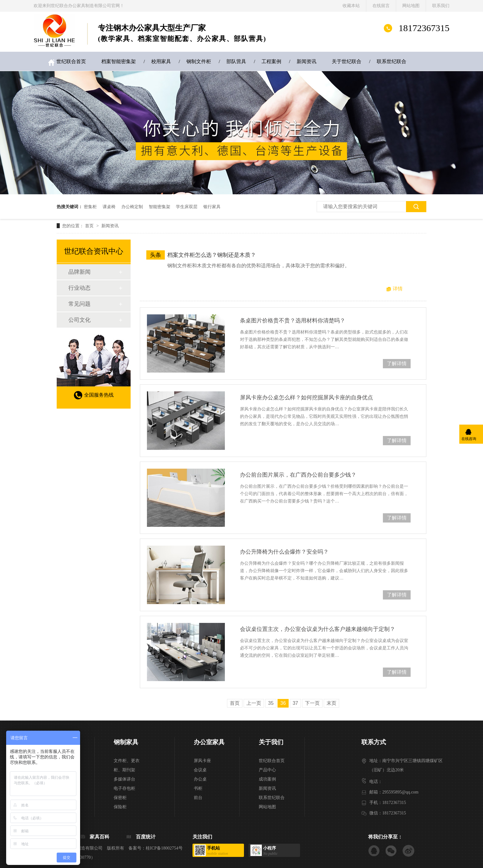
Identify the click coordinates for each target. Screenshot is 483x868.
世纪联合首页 (71, 61)
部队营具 (236, 61)
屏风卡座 (202, 761)
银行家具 (212, 207)
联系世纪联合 (392, 61)
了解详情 (397, 363)
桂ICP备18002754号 (164, 848)
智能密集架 (160, 207)
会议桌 (200, 770)
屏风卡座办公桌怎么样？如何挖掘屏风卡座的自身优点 (306, 398)
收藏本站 (351, 6)
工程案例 (271, 61)
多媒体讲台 (124, 779)
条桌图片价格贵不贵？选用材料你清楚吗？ (293, 321)
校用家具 (161, 61)
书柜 (198, 788)
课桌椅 (109, 207)
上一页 (254, 703)
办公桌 (200, 779)
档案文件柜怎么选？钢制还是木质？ (212, 255)
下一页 (312, 703)
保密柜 (120, 798)
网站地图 (411, 6)
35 (271, 703)
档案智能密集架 (119, 61)
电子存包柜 (124, 788)
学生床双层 (187, 207)
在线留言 (381, 6)
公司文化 (79, 320)
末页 (331, 703)
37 (295, 703)
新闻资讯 (306, 61)
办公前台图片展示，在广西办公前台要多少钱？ (298, 475)
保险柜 (120, 807)
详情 (398, 289)
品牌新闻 (79, 272)
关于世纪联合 (347, 61)
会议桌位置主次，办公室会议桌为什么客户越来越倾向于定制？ (318, 629)
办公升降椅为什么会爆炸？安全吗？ (284, 552)
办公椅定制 (132, 207)
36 (283, 703)
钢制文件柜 (199, 61)
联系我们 (441, 6)
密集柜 (90, 207)
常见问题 (79, 304)
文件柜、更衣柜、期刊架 (127, 765)
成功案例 (267, 779)
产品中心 (267, 770)
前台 (198, 798)
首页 (90, 226)
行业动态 (79, 288)
